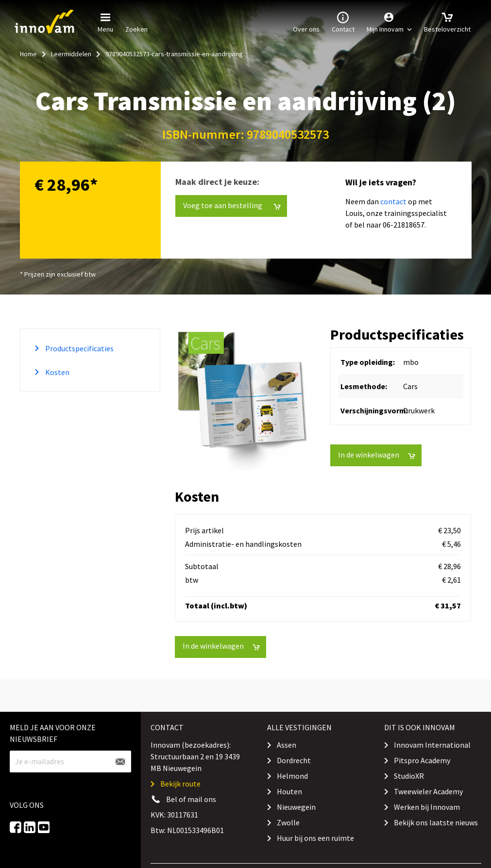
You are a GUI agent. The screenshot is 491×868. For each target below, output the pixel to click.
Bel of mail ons (191, 799)
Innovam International (432, 745)
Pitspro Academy (422, 760)
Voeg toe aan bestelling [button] (232, 205)
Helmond (292, 776)
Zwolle (288, 822)
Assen (287, 745)
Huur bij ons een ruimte (315, 838)
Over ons (306, 21)
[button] (389, 22)
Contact (343, 21)
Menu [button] (105, 21)
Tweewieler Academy (428, 791)
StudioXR (409, 776)
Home (28, 54)
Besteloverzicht (447, 21)
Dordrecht (294, 760)
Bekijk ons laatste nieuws (436, 822)
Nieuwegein (296, 807)
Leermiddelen (71, 54)
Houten (289, 791)
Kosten (57, 372)
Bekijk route (180, 784)
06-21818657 (404, 225)
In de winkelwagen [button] (377, 455)
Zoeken (136, 21)
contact (393, 201)
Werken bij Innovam (427, 807)
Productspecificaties (79, 348)
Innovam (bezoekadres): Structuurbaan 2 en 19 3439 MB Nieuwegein (195, 756)
